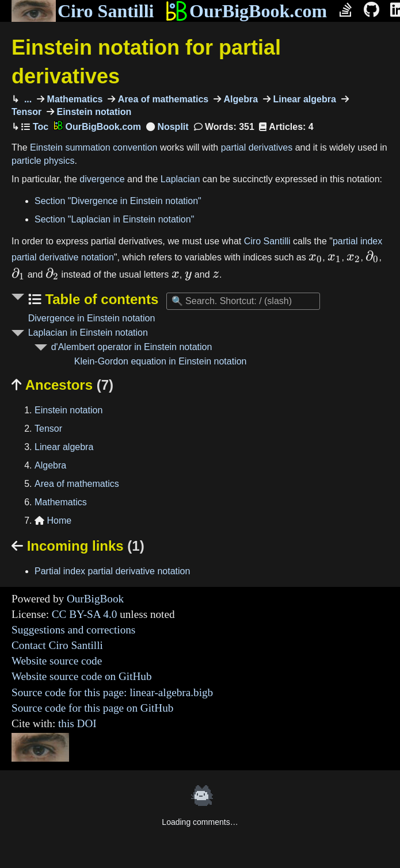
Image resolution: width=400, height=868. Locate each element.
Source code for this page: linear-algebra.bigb (112, 692)
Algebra (239, 99)
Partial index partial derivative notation (112, 571)
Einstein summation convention (94, 147)
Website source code (57, 661)
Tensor (48, 429)
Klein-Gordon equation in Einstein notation (161, 361)
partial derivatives (257, 147)
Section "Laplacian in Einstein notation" (114, 219)
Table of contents (100, 299)
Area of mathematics (162, 99)
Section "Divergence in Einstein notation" (118, 201)
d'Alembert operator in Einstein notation (132, 347)
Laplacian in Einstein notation (88, 333)
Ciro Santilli (83, 11)
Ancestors (62, 385)
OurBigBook (95, 599)
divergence (102, 179)
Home (53, 521)
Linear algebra (303, 99)
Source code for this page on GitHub (92, 708)
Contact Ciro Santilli (57, 645)
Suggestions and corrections (73, 630)
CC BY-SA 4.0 (85, 614)
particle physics (43, 161)
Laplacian (180, 179)
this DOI (77, 723)
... (26, 99)
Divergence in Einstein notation (92, 318)
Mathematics (73, 99)
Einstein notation (93, 112)
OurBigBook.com (246, 11)
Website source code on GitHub (82, 676)
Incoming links (78, 546)
